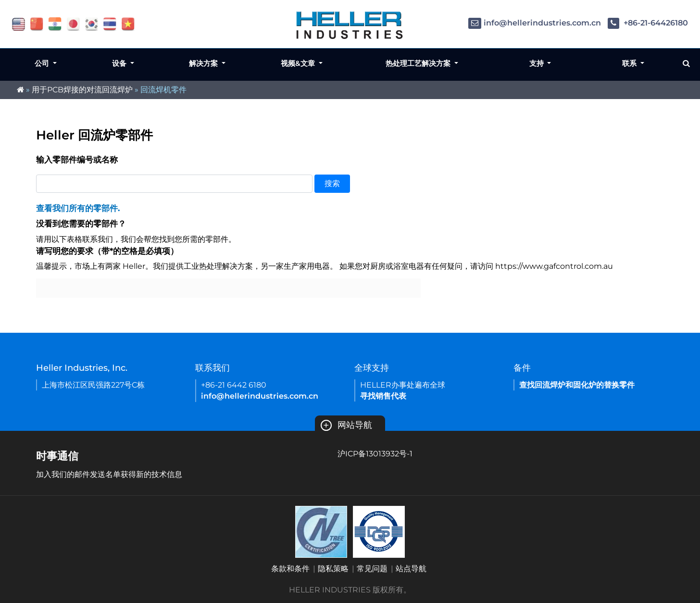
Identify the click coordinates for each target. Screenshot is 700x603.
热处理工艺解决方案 (419, 63)
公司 (43, 63)
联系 (630, 63)
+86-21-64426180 (648, 23)
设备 (120, 63)
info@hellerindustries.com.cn (535, 23)
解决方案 (204, 63)
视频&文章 (299, 63)
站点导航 (411, 569)
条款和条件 (290, 569)
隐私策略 (333, 569)
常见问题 (372, 569)
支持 (537, 63)
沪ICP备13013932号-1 (375, 454)
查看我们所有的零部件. (78, 208)
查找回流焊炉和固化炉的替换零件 (577, 385)
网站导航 (346, 425)
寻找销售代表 (383, 396)
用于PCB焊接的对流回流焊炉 (82, 90)
